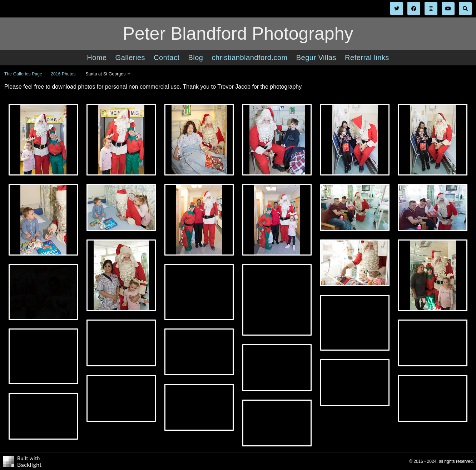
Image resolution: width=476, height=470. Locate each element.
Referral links (367, 58)
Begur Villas (316, 58)
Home (97, 58)
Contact (167, 58)
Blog (195, 58)
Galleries (130, 58)
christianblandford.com (249, 58)
